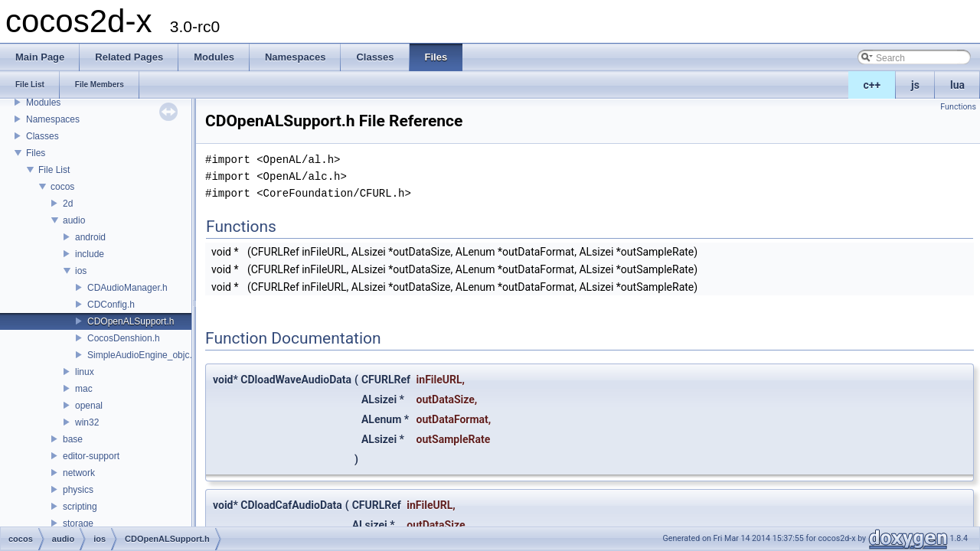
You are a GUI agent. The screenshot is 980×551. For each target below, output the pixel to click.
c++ (872, 85)
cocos (62, 187)
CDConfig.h (111, 305)
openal (89, 406)
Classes (42, 136)
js (915, 85)
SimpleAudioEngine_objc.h (142, 355)
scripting (80, 507)
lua (957, 85)
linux (85, 372)
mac (84, 389)
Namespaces (53, 119)
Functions (958, 107)
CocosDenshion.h (124, 338)
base (73, 439)
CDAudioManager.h (127, 288)
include (90, 254)
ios (81, 271)
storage (78, 523)
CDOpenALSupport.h (131, 321)
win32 (87, 422)
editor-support (91, 456)
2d (68, 204)
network (79, 473)
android (90, 237)
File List (54, 170)
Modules (43, 103)
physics (78, 490)
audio (74, 220)
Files (36, 153)
